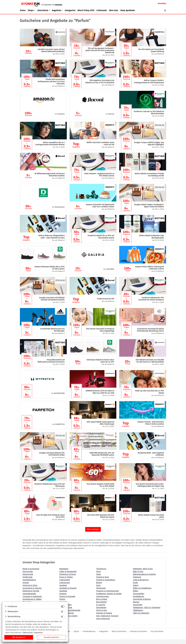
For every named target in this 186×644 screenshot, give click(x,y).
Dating (136, 585)
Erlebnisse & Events (68, 574)
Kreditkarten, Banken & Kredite (109, 594)
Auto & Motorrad (103, 619)
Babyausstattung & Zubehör (144, 574)
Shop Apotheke (128, 10)
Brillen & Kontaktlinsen (142, 588)
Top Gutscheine (157, 631)
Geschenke (138, 605)
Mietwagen (64, 569)
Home (23, 10)
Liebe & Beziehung (141, 580)
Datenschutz (28, 633)
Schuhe (26, 583)
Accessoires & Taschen (32, 588)
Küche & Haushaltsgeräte (70, 610)
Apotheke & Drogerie (68, 588)
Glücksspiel (101, 588)
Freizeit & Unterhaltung (106, 580)
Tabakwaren (138, 610)
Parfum (62, 599)
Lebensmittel (65, 580)
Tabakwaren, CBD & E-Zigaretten (147, 607)
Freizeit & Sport (102, 577)
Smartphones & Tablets (32, 599)
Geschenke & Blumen (142, 599)
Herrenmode (28, 571)
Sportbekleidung (29, 580)
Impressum (38, 633)
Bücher (99, 583)
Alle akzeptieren (19, 637)
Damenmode (28, 574)
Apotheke (63, 591)
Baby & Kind (138, 571)
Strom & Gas (101, 610)
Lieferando (102, 10)
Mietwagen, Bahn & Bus (143, 569)
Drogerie (63, 594)
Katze (99, 574)
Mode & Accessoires (31, 569)
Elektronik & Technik (31, 591)
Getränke (63, 585)
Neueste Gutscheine (138, 631)
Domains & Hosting (104, 613)
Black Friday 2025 (86, 10)
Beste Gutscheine (119, 631)
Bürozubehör (101, 602)
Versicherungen (103, 596)
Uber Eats (114, 10)
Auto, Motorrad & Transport (107, 616)
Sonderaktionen (89, 631)
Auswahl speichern (51, 637)
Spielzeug (137, 577)
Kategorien (70, 10)
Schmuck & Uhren (30, 585)
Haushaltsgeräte (29, 594)
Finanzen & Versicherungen (108, 591)
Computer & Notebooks (32, 596)
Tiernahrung (101, 569)
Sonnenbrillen (139, 594)
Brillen (136, 591)
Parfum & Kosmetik (67, 596)
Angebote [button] (56, 10)
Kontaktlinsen (139, 596)
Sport (98, 585)
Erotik (135, 583)
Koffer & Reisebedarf (68, 571)
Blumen (136, 602)
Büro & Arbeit (102, 599)
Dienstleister (101, 607)
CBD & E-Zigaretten (141, 613)
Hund (98, 571)
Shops (76, 631)
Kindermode (28, 577)
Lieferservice (65, 583)
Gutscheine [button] (43, 10)
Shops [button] (31, 10)
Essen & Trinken (66, 577)
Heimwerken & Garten (68, 616)
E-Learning (101, 605)
